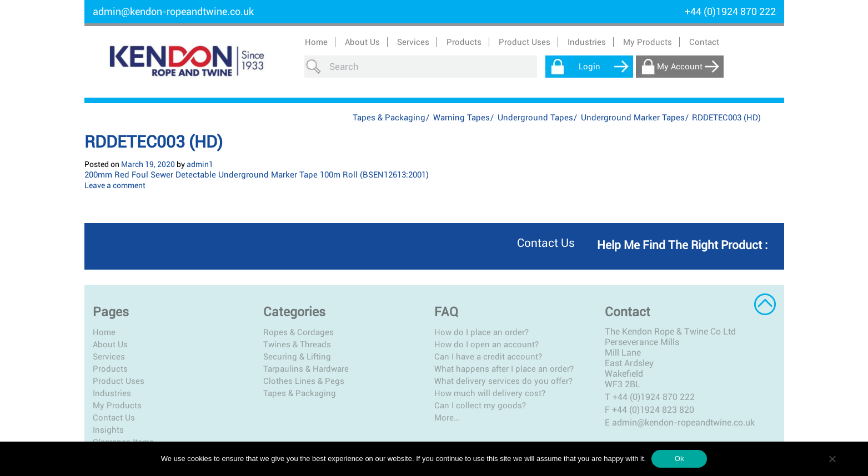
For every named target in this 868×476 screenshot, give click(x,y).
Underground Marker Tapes (633, 118)
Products (110, 369)
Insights (108, 430)
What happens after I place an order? (504, 369)
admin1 (200, 164)
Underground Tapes (535, 118)
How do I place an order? (481, 332)
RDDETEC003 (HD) (154, 142)
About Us (362, 42)
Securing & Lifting (297, 357)
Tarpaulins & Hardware (306, 369)
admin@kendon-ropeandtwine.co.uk (173, 11)
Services (109, 357)
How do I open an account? (486, 345)
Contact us (546, 243)
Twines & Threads (297, 345)
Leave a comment (115, 185)
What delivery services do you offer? (503, 381)
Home (316, 42)
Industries (112, 393)
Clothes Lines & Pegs (304, 381)
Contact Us (114, 418)
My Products (648, 42)
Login (589, 67)
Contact (704, 42)
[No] (832, 459)
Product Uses (119, 381)
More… (447, 418)
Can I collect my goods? (480, 406)
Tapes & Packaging (389, 118)
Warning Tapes (461, 118)
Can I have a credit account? (488, 357)
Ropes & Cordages (298, 332)
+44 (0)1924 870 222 (654, 397)
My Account (680, 67)
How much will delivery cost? (490, 393)
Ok (679, 459)
